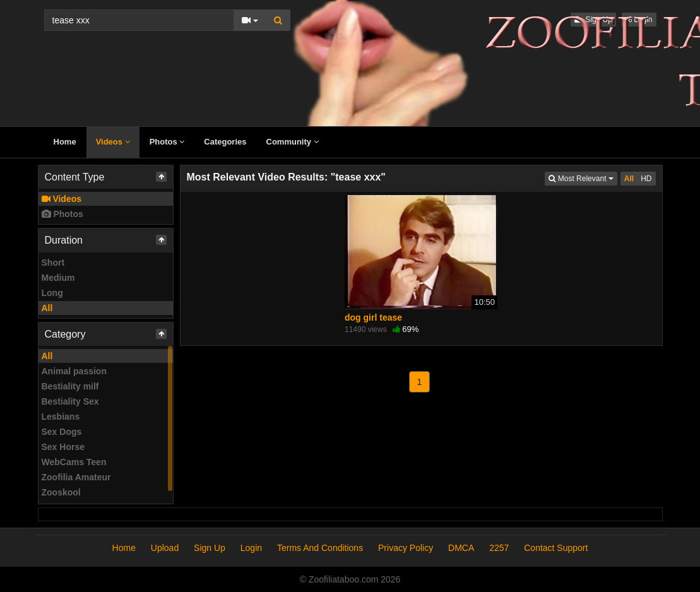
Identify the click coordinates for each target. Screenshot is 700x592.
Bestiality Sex (70, 401)
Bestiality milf (70, 386)
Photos (167, 142)
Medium (58, 278)
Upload (165, 548)
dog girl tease (373, 317)
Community (293, 142)
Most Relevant (583, 178)
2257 (499, 548)
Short (53, 263)
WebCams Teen (74, 462)
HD (646, 179)
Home (65, 142)
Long (52, 293)
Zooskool (61, 492)
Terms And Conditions (320, 548)
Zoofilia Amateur (76, 477)
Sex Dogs (62, 432)
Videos (113, 142)
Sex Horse (63, 447)
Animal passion (74, 371)
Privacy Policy (406, 548)
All (47, 308)
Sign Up (210, 548)
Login (251, 548)
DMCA (461, 548)
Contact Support (556, 548)
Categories (225, 142)
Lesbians (61, 417)
